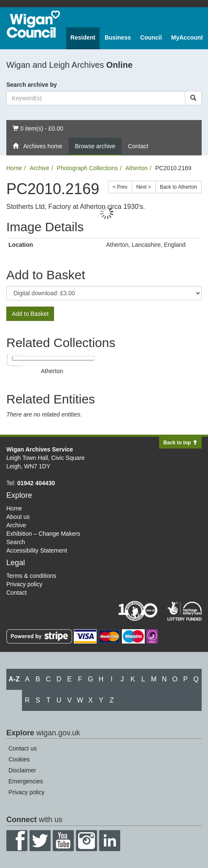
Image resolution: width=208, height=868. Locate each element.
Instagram (86, 841)
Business (118, 37)
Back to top (180, 443)
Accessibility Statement (37, 550)
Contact (138, 146)
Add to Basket (30, 314)
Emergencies (26, 781)
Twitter (40, 841)
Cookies (19, 759)
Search (16, 542)
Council (151, 37)
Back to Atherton (178, 187)
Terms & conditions (31, 576)
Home (14, 168)
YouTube (63, 841)
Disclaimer (22, 770)
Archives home (38, 146)
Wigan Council (33, 24)
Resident (83, 37)
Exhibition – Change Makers (43, 534)
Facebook (17, 841)
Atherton (136, 168)
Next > (144, 187)
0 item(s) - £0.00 (38, 128)
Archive (39, 168)
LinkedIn (110, 841)
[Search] (193, 98)
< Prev (120, 187)
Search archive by (32, 85)
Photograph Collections (88, 168)
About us (18, 517)
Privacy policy (24, 584)
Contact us (23, 748)
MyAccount (187, 37)
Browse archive (95, 146)
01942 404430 (36, 483)
